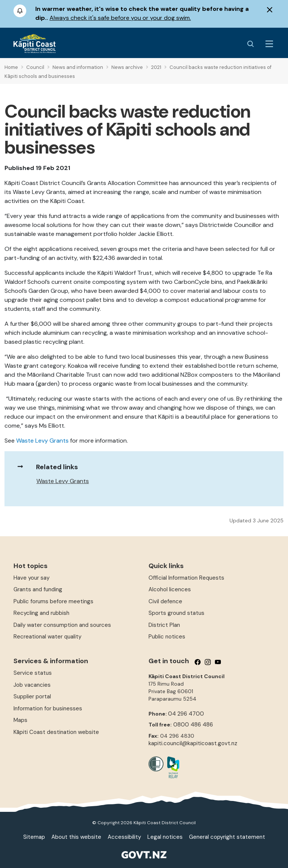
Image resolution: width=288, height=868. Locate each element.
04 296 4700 (186, 714)
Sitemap (34, 837)
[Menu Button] (269, 44)
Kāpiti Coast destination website (56, 732)
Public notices (167, 637)
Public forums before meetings (53, 601)
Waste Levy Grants (42, 441)
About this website (76, 837)
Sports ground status (176, 613)
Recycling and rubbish (41, 613)
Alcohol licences (170, 589)
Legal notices (165, 837)
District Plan (164, 625)
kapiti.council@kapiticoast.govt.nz (193, 743)
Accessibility (124, 837)
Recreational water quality (47, 637)
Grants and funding (38, 589)
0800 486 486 (193, 725)
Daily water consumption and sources (62, 625)
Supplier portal (32, 696)
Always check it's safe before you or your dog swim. (120, 18)
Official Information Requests (186, 578)
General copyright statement (227, 837)
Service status (33, 673)
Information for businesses (48, 708)
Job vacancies (32, 685)
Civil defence (165, 601)
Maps (20, 720)
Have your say (31, 578)
